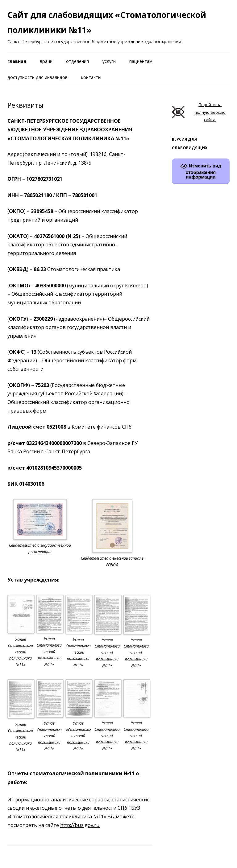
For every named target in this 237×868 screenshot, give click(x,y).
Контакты (91, 77)
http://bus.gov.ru (80, 825)
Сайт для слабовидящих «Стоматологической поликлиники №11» (107, 22)
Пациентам (141, 61)
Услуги (109, 61)
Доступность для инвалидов (37, 77)
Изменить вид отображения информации (201, 171)
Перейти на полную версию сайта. (199, 112)
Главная (17, 61)
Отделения (77, 61)
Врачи (46, 61)
